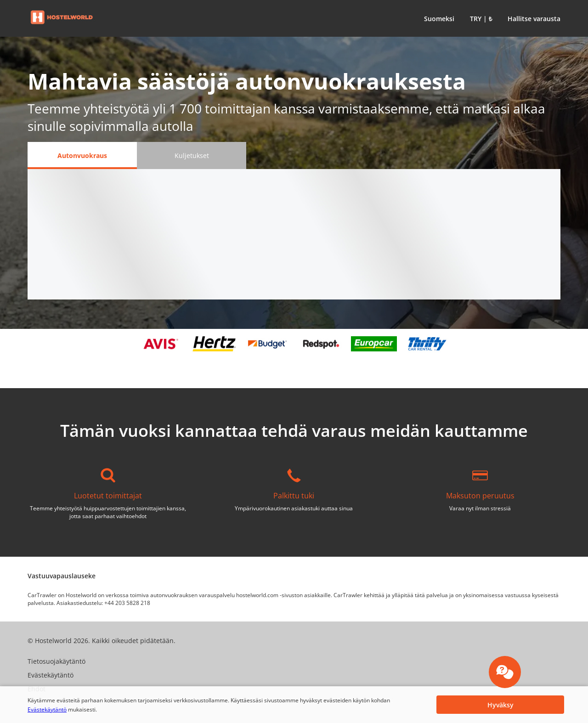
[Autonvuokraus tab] (82, 155)
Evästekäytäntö (47, 709)
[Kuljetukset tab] (192, 155)
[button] (437, 18)
